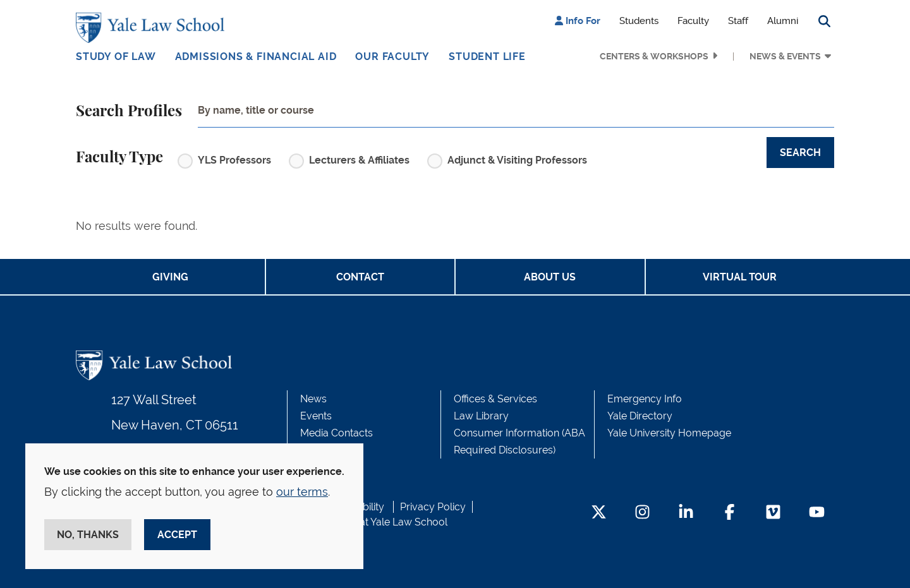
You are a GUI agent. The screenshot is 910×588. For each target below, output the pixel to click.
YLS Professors (234, 160)
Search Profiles (129, 112)
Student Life (487, 57)
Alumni (783, 21)
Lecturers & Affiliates (359, 160)
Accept (177, 535)
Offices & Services (495, 399)
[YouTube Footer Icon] (817, 513)
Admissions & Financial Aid (256, 57)
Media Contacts (337, 433)
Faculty (693, 21)
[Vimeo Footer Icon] (773, 513)
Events (316, 416)
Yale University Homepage (669, 433)
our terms (302, 492)
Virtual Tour (740, 277)
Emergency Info (645, 399)
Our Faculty (392, 57)
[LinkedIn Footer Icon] (686, 513)
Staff (738, 21)
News (313, 399)
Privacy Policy (433, 507)
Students (639, 21)
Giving (170, 277)
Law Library (481, 416)
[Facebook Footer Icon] (730, 513)
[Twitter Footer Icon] (599, 513)
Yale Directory (640, 416)
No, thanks (88, 535)
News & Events (785, 56)
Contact (360, 277)
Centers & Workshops (654, 56)
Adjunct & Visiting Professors (517, 160)
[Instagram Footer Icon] (642, 513)
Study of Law (116, 57)
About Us (550, 277)
